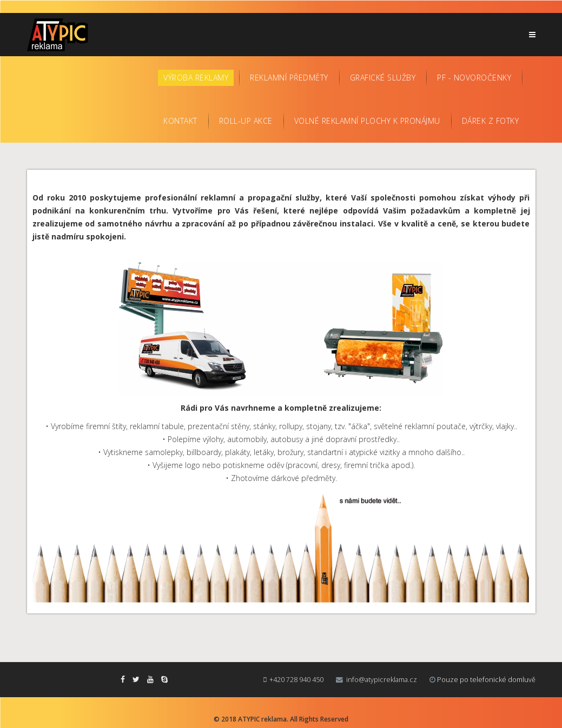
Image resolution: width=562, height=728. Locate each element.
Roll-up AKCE (246, 121)
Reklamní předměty (289, 78)
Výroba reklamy (196, 78)
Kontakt (180, 121)
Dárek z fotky (491, 121)
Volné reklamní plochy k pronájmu (367, 121)
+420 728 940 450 (296, 680)
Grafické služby (383, 78)
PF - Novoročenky (474, 78)
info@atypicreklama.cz (382, 680)
